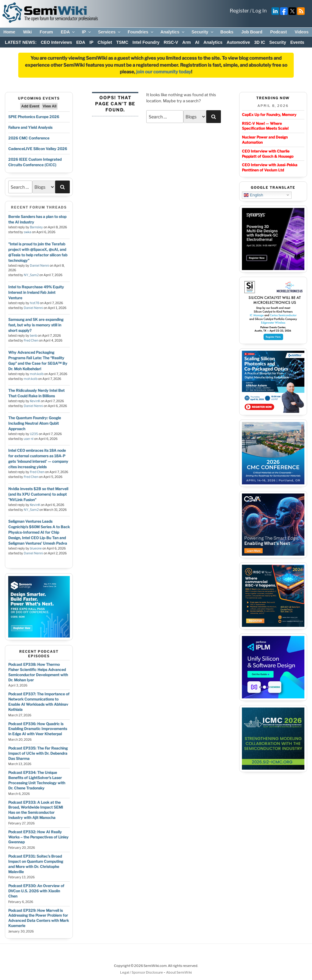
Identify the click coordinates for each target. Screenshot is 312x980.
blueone (36, 548)
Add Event (30, 106)
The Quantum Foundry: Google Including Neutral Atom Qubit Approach (35, 423)
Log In (259, 11)
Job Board (252, 32)
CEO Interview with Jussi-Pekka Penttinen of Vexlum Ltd (270, 167)
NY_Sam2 (31, 275)
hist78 (35, 303)
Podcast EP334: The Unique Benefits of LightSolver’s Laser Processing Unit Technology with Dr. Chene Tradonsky (37, 780)
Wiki (28, 32)
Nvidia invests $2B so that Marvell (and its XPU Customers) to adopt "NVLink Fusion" (38, 494)
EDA (68, 32)
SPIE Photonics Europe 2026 (34, 117)
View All (50, 106)
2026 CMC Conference (29, 138)
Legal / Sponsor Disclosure (142, 972)
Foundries (141, 32)
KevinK (35, 401)
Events (297, 42)
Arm (186, 42)
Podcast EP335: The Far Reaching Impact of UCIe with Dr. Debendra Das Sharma (38, 753)
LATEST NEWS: (21, 42)
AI (197, 42)
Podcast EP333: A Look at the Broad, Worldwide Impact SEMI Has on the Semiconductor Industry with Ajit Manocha (36, 810)
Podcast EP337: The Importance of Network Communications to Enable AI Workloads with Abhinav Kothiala (39, 702)
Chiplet (105, 42)
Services (110, 32)
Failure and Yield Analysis (30, 127)
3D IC (260, 42)
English (253, 195)
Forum (46, 32)
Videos (302, 32)
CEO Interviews (57, 42)
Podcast (278, 32)
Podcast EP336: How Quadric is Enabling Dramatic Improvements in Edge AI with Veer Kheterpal (38, 729)
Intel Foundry (146, 42)
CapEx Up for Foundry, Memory (269, 115)
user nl (29, 439)
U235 (34, 434)
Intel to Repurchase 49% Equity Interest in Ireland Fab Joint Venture (36, 292)
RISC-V (171, 42)
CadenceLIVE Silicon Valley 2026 (38, 149)
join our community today (164, 72)
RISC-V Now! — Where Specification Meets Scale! (265, 126)
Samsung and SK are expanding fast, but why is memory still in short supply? (36, 325)
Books (227, 32)
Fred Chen (31, 341)
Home (9, 32)
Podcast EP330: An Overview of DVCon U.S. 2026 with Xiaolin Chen (36, 891)
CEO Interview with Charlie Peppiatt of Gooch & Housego (268, 154)
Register (239, 11)
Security (203, 32)
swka (28, 232)
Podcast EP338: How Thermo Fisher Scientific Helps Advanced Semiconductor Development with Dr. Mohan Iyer (38, 672)
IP (87, 32)
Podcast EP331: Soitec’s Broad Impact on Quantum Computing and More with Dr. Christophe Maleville (36, 864)
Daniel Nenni (39, 266)
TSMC (122, 42)
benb (34, 336)
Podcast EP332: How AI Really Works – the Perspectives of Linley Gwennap (38, 837)
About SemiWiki (179, 972)
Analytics (173, 32)
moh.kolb (37, 374)
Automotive (238, 42)
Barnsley (36, 227)
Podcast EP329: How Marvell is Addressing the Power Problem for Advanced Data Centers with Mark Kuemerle (39, 918)
